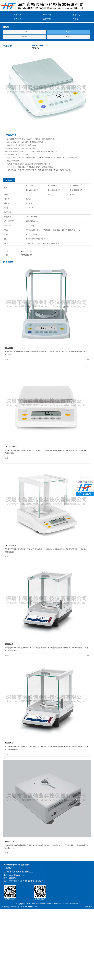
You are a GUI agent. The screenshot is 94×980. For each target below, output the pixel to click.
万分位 (68, 37)
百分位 (68, 32)
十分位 (25, 32)
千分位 (25, 37)
